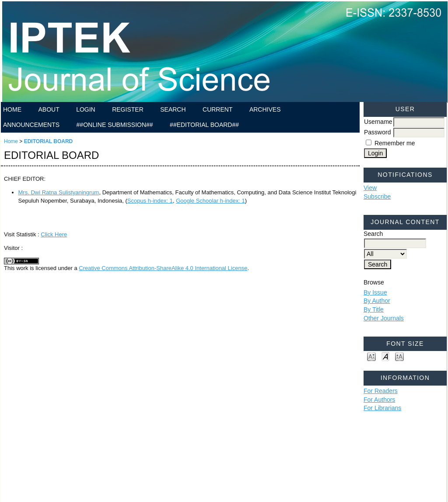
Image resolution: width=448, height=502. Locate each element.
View (370, 188)
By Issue (375, 292)
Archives (265, 109)
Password (377, 132)
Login (86, 109)
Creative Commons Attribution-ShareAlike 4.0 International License (163, 268)
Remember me (395, 143)
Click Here (54, 234)
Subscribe (377, 197)
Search (173, 109)
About (49, 109)
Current (217, 109)
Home (12, 109)
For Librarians (382, 408)
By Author (377, 301)
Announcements (31, 125)
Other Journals (384, 318)
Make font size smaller (371, 356)
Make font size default (385, 356)
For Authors (379, 400)
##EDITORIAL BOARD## (204, 125)
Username (378, 122)
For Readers (381, 391)
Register (128, 109)
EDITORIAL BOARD (49, 141)
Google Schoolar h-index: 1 (210, 201)
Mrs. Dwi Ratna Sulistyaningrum (59, 192)
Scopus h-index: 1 (150, 201)
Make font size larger (399, 356)
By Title (374, 309)
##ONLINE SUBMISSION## (115, 125)
